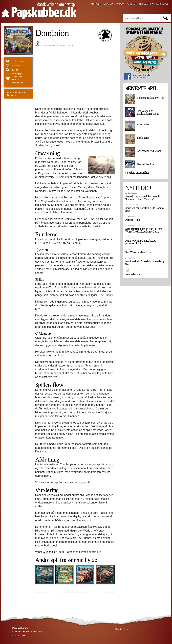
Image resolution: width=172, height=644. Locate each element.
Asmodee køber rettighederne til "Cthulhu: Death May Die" (143, 198)
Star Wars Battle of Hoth (139, 252)
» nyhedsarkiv (133, 274)
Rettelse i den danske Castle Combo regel (144, 209)
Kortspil (16, 80)
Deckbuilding (18, 77)
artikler (96, 4)
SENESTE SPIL (141, 89)
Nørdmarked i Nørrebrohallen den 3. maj (145, 263)
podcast (132, 4)
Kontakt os (122, 629)
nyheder (144, 4)
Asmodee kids (133, 220)
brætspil (109, 4)
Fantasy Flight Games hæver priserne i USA (141, 242)
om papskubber (161, 4)
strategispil (17, 74)
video (121, 4)
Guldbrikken (50, 552)
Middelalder (17, 83)
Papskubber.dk (137, 77)
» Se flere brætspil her (137, 173)
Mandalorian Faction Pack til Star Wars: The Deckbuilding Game (144, 230)
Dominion (16, 94)
